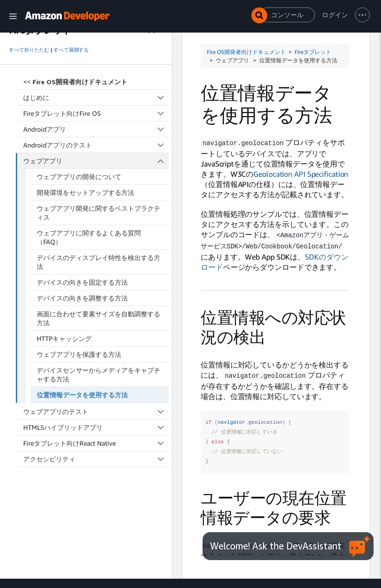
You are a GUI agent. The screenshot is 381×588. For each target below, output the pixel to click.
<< (75, 82)
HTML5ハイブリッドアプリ (96, 427)
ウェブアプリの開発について (79, 177)
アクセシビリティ (96, 459)
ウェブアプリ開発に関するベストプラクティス (99, 213)
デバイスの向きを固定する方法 (82, 282)
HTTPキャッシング (64, 338)
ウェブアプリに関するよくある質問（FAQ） (89, 237)
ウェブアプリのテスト (96, 411)
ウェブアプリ (96, 161)
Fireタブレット (313, 52)
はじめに (96, 97)
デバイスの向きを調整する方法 (82, 298)
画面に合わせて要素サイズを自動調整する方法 (99, 318)
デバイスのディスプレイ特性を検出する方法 (99, 262)
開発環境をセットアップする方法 (85, 192)
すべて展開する (71, 50)
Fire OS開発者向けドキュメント (246, 52)
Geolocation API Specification (301, 174)
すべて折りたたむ (29, 50)
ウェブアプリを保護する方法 (79, 354)
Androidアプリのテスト (96, 145)
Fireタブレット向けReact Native (96, 443)
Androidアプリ (96, 129)
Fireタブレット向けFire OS (96, 113)
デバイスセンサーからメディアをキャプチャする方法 (99, 374)
